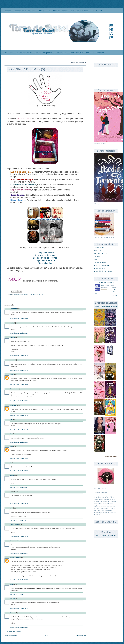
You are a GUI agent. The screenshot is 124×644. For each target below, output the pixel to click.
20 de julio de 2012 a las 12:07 (19, 356)
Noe (11, 434)
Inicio (47, 636)
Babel (103, 285)
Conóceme (9, 53)
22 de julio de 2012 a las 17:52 (19, 594)
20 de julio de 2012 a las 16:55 (19, 442)
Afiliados (90, 53)
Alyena (12, 475)
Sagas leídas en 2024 (100, 254)
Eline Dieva (13, 309)
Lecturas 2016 (76, 53)
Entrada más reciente (11, 636)
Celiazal (12, 337)
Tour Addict (97, 11)
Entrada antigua (81, 636)
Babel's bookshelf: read (106, 306)
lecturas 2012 (28, 294)
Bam (11, 420)
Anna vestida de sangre (45, 255)
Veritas (12, 374)
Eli (10, 463)
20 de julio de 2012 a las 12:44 (19, 370)
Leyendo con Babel (80, 11)
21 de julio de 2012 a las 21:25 (19, 580)
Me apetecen (45, 11)
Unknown (13, 405)
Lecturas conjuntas (43, 53)
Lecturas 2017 (61, 53)
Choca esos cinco (24, 53)
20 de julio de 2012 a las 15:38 (19, 430)
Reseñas (7, 11)
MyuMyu (13, 598)
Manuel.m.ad (14, 541)
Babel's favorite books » (111, 456)
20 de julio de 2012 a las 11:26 (19, 333)
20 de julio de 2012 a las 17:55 (19, 458)
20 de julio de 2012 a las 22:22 (19, 504)
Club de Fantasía (61, 11)
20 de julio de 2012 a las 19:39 (19, 471)
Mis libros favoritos (106, 535)
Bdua (11, 446)
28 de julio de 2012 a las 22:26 (19, 609)
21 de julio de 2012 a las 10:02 (19, 520)
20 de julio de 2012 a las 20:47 (19, 487)
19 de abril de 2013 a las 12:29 (19, 627)
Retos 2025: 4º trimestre (101, 265)
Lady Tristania (14, 524)
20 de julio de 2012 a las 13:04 (19, 415)
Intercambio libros (100, 268)
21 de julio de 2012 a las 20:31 (19, 553)
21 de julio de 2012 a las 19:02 (19, 537)
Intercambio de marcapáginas (103, 271)
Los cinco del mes (38, 294)
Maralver (13, 613)
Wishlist (100, 53)
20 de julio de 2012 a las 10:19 (19, 319)
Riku (11, 584)
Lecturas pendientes (100, 262)
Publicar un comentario (14, 631)
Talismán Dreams (15, 557)
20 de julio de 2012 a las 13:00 (19, 401)
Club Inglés (97, 256)
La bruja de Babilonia (45, 253)
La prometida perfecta (45, 260)
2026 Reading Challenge (106, 282)
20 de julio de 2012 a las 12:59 (19, 384)
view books (115, 296)
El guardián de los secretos (45, 258)
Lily (11, 508)
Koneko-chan (14, 389)
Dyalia (12, 323)
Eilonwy (12, 360)
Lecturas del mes (99, 248)
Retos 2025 (97, 251)
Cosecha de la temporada (25, 11)
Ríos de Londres (45, 263)
